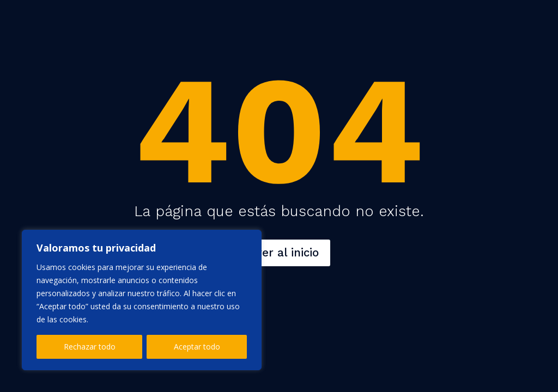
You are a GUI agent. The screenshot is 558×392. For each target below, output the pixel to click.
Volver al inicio (279, 253)
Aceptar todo (197, 347)
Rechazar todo (90, 347)
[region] (142, 300)
